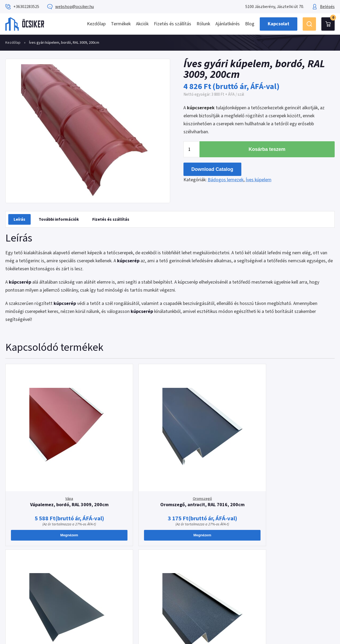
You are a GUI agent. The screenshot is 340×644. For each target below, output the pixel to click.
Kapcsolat (279, 24)
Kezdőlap (96, 24)
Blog (250, 24)
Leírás (19, 219)
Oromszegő (128, 449)
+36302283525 (26, 7)
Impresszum (190, 567)
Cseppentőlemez (212, 449)
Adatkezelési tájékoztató (203, 559)
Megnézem (45, 492)
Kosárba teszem (267, 149)
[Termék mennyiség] (191, 149)
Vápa (44, 449)
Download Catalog (212, 169)
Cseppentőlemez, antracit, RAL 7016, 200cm (212, 458)
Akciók (142, 24)
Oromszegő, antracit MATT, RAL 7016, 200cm (295, 458)
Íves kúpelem (259, 180)
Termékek (121, 24)
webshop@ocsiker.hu (75, 7)
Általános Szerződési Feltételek (209, 551)
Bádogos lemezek (226, 180)
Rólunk (203, 24)
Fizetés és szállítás (173, 24)
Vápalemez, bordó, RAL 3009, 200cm (45, 458)
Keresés (309, 24)
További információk (59, 219)
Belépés (327, 7)
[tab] (19, 219)
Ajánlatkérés (228, 24)
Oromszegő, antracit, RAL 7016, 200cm (128, 458)
